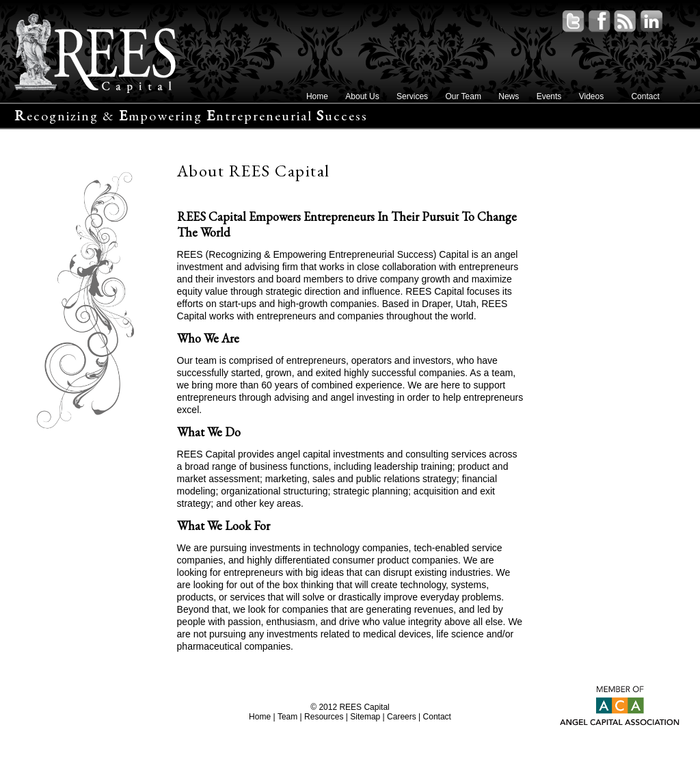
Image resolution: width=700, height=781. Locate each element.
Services (412, 96)
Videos (591, 96)
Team (287, 717)
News (509, 96)
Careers (402, 717)
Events (549, 96)
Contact (645, 96)
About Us (362, 96)
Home (317, 96)
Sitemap (365, 717)
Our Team (463, 96)
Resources (324, 717)
